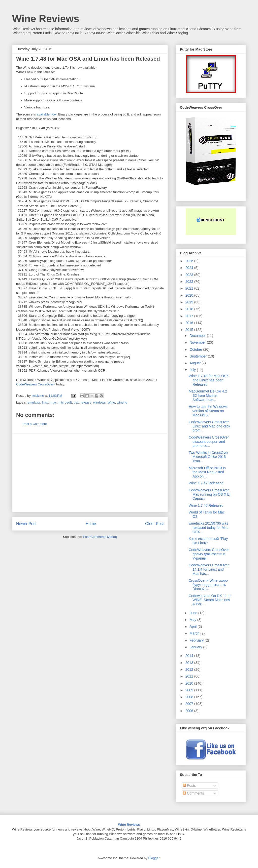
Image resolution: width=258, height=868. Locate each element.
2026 (190, 261)
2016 (190, 323)
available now (47, 114)
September (199, 356)
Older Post (154, 524)
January (196, 647)
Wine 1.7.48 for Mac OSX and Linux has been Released (209, 380)
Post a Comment (35, 424)
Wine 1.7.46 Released (206, 505)
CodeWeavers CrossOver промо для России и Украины (209, 554)
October (196, 349)
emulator (34, 402)
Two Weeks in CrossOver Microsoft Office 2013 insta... (209, 457)
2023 (190, 275)
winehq (122, 402)
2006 (190, 711)
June (194, 613)
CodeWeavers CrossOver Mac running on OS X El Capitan (209, 494)
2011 (190, 676)
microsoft (65, 402)
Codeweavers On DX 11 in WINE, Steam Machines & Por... (210, 600)
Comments (193, 793)
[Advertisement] (90, 473)
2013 (190, 663)
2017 (190, 316)
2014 (190, 656)
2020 (190, 295)
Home (91, 524)
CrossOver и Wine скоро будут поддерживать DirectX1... (208, 585)
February (197, 640)
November (198, 342)
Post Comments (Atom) (100, 537)
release (86, 402)
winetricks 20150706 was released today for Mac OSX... (208, 528)
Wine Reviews (46, 19)
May (193, 620)
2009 (190, 690)
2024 (190, 268)
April (193, 626)
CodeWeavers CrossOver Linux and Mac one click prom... (209, 426)
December (198, 336)
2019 (190, 302)
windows (100, 402)
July (193, 370)
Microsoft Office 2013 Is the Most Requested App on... (207, 472)
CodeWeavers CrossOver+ (36, 384)
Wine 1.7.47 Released (206, 483)
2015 (190, 330)
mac (54, 402)
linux (45, 402)
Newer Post (26, 524)
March (195, 633)
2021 (190, 288)
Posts (189, 785)
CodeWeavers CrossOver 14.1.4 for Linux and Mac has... (209, 569)
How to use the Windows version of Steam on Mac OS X (208, 411)
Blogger (154, 858)
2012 (190, 669)
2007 (190, 704)
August (195, 363)
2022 (190, 282)
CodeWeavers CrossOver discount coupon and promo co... (209, 442)
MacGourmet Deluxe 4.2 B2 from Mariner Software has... (208, 396)
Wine (111, 402)
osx (76, 402)
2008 (190, 697)
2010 (190, 683)
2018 (190, 309)
